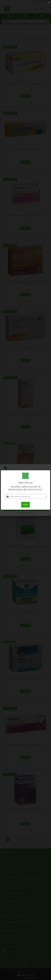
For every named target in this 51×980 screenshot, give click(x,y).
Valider (25, 505)
